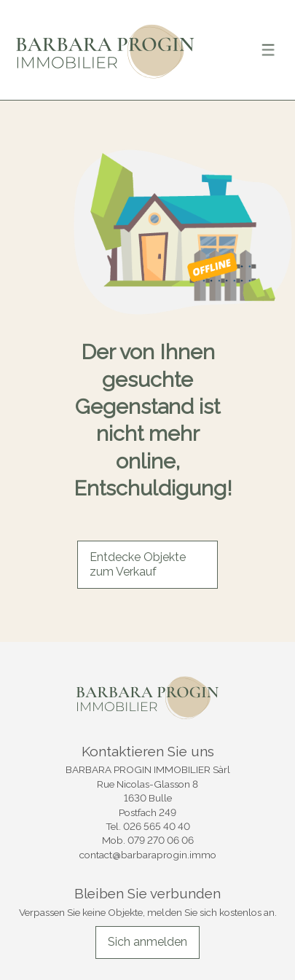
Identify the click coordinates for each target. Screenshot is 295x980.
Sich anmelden (147, 942)
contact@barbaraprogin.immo (148, 855)
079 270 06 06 (161, 840)
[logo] (106, 50)
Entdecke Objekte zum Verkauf (138, 565)
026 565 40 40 (157, 826)
